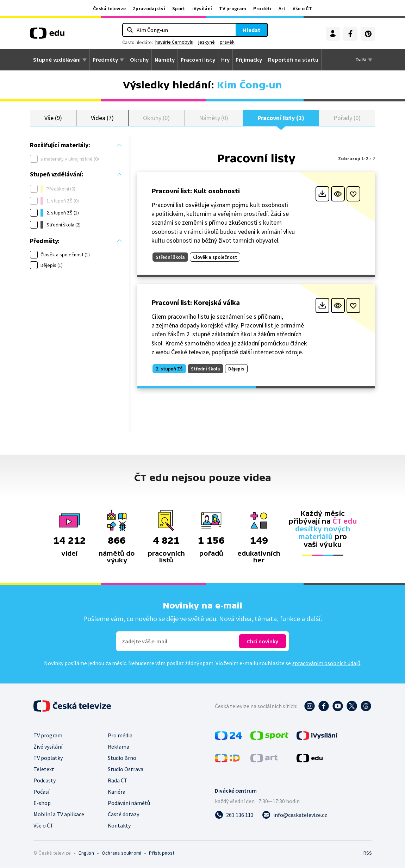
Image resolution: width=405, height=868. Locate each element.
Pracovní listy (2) (281, 118)
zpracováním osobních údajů (326, 663)
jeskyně (207, 42)
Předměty (105, 60)
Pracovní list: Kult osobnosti (196, 191)
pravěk (227, 42)
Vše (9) (53, 118)
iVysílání (202, 8)
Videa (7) (102, 118)
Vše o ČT (302, 8)
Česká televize (109, 8)
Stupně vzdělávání (57, 60)
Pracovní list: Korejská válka (196, 303)
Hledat (251, 30)
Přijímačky (249, 60)
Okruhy (139, 60)
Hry (225, 60)
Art (282, 8)
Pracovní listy (198, 60)
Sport (179, 8)
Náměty (165, 60)
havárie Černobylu (174, 42)
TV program (233, 8)
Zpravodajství (149, 8)
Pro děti (262, 8)
